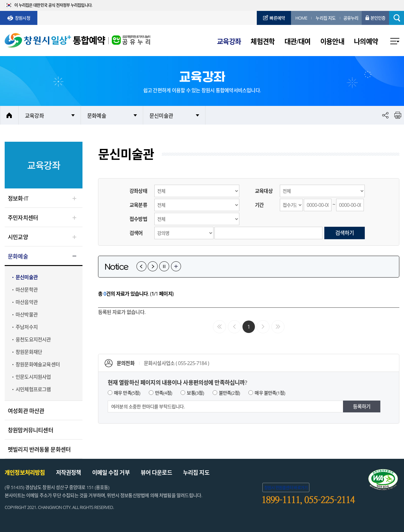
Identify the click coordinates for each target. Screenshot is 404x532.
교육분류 (138, 205)
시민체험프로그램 (33, 389)
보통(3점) (195, 393)
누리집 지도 (196, 473)
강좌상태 (138, 191)
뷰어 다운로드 (156, 473)
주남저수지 (27, 327)
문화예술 (97, 116)
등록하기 (362, 406)
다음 (153, 266)
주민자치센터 (23, 218)
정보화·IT (18, 198)
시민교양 (18, 237)
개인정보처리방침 (25, 473)
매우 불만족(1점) (270, 393)
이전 (141, 266)
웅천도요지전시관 (33, 340)
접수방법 (138, 219)
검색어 (136, 233)
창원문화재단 (29, 352)
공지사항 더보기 (176, 266)
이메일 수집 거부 (111, 473)
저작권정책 (69, 473)
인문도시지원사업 (33, 377)
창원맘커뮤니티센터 (31, 430)
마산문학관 (27, 290)
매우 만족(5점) (127, 393)
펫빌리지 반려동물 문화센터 (39, 449)
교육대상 (264, 191)
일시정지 (164, 266)
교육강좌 (34, 116)
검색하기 (345, 233)
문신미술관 (161, 116)
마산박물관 (27, 315)
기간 (259, 205)
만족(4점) (164, 393)
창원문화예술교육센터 (38, 364)
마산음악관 (27, 302)
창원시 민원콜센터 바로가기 (286, 487)
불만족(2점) (229, 393)
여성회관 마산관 (26, 411)
